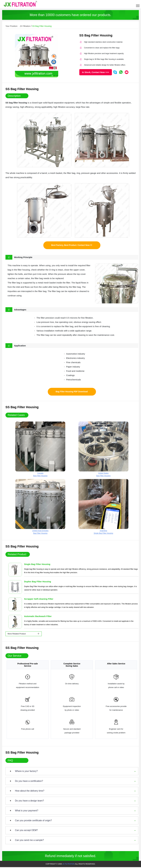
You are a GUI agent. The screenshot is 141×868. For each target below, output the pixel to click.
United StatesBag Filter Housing (103, 450)
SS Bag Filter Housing (42, 26)
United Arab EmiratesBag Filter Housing (40, 507)
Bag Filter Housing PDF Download (72, 392)
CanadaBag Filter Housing (40, 450)
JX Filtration (25, 26)
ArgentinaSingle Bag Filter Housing (103, 507)
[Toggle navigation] (138, 4)
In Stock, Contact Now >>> (96, 72)
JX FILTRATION (69, 865)
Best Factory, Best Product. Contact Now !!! (72, 245)
